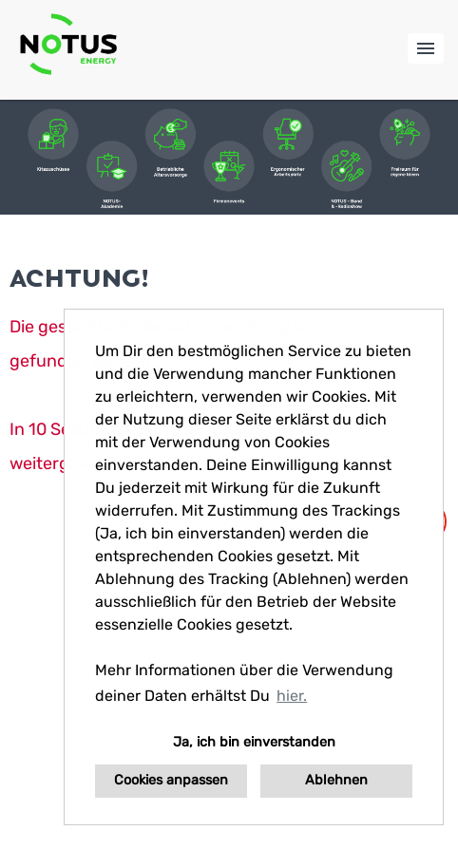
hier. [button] (292, 696)
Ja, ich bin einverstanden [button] (254, 742)
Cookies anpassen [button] (171, 780)
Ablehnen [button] (336, 780)
